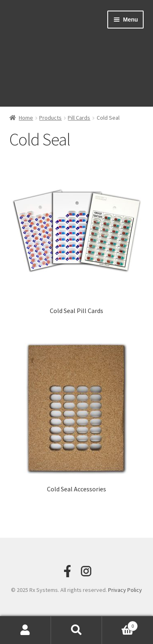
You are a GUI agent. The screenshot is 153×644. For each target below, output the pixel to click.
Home (26, 118)
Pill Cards (79, 118)
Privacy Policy (125, 590)
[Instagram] (86, 571)
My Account (25, 630)
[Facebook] (67, 571)
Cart (120, 624)
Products (50, 118)
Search (76, 630)
